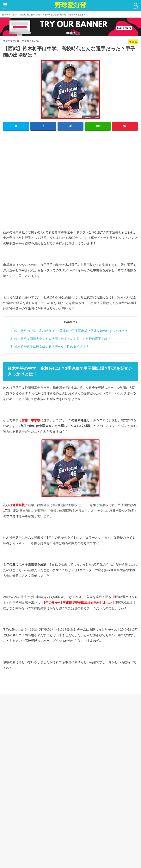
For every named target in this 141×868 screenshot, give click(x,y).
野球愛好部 (71, 5)
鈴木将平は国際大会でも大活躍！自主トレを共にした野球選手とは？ (60, 339)
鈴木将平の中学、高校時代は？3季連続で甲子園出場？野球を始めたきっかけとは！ (70, 331)
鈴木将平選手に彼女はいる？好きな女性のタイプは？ (49, 347)
